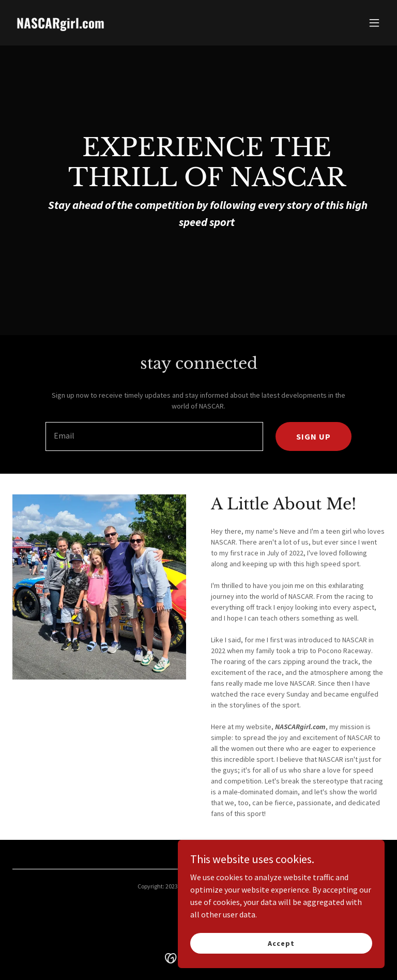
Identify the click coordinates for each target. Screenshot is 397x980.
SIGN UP (314, 436)
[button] (374, 23)
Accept (281, 943)
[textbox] (154, 436)
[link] (60, 25)
